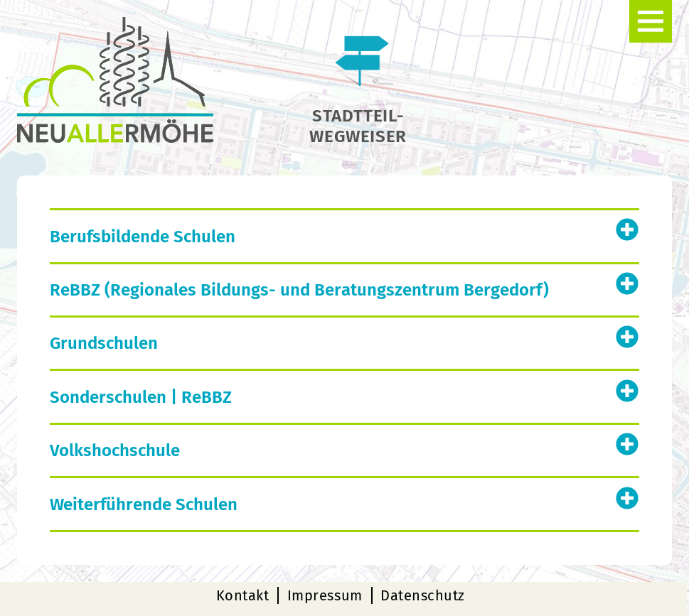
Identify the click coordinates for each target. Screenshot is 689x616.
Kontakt (243, 595)
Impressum (325, 595)
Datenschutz (423, 595)
